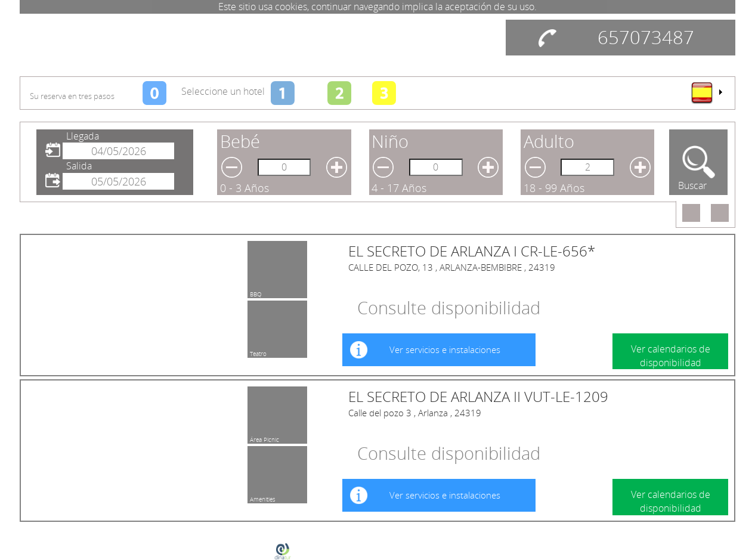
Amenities (263, 497)
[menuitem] (706, 92)
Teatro (258, 352)
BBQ (256, 292)
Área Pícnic (264, 438)
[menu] (706, 92)
